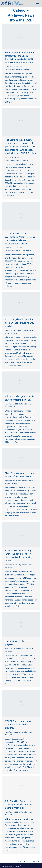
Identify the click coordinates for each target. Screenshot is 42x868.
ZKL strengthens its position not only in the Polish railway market (20, 323)
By (12, 70)
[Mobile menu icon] (38, 4)
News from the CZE (16, 67)
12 (34, 861)
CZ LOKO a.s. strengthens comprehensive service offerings (18, 724)
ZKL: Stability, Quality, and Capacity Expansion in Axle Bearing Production (18, 804)
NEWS (7, 67)
